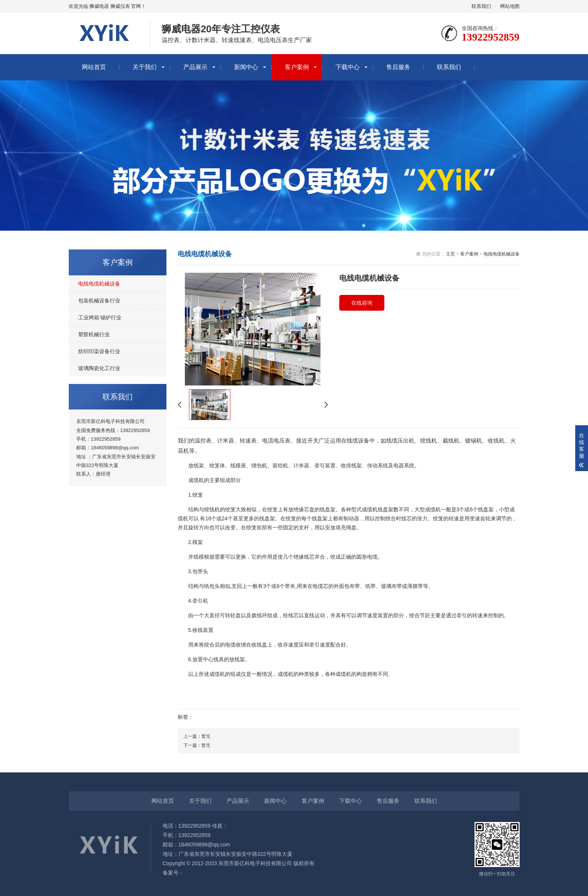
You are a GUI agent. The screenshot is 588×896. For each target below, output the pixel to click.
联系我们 (481, 6)
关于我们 (145, 67)
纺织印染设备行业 (99, 351)
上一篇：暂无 (197, 736)
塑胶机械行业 (94, 334)
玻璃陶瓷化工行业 (99, 368)
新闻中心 (246, 67)
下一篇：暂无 (197, 745)
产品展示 (195, 67)
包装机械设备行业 (99, 301)
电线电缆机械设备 (99, 284)
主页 (450, 254)
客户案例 (297, 67)
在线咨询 (362, 303)
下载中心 (348, 67)
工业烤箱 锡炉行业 (100, 317)
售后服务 (398, 67)
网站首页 (94, 67)
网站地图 (510, 6)
